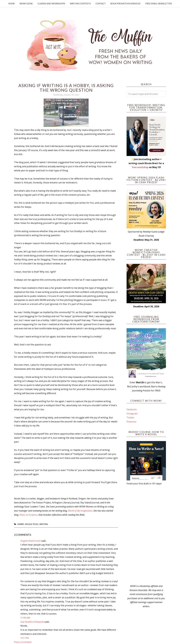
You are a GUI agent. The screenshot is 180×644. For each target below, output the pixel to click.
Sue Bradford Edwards (32, 622)
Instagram (132, 413)
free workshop (140, 167)
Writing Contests (80, 4)
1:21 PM (25, 638)
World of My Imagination (80, 511)
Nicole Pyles (32, 524)
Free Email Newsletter (158, 4)
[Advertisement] (146, 535)
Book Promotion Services (125, 4)
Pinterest (131, 422)
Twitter (130, 418)
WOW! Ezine (26, 4)
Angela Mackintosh (31, 541)
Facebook (132, 409)
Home (12, 4)
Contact (101, 4)
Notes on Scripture (28, 515)
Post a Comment (23, 642)
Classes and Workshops (51, 4)
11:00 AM (25, 618)
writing (44, 524)
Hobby (21, 524)
